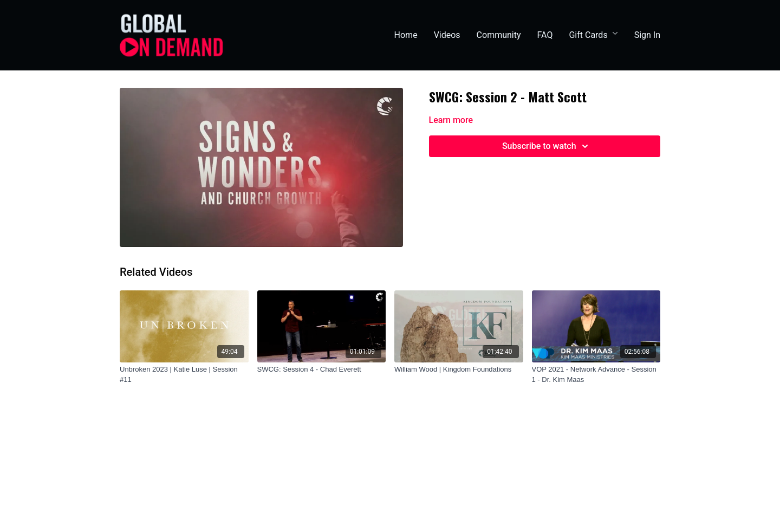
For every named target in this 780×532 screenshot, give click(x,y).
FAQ (545, 35)
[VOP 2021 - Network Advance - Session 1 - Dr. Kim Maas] (596, 375)
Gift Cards (593, 35)
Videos (447, 35)
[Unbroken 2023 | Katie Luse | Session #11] (184, 375)
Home (406, 35)
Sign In (647, 35)
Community (499, 35)
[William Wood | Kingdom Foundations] (459, 369)
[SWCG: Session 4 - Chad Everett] (322, 369)
